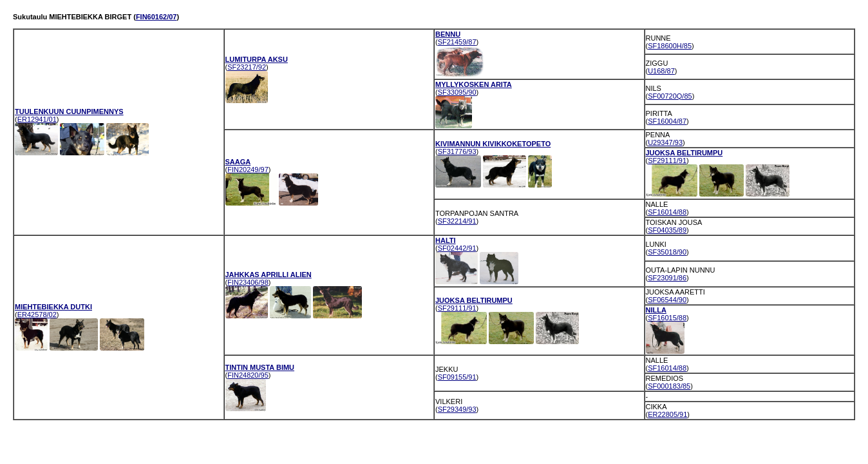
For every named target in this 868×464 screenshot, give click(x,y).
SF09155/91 (457, 377)
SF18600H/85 (670, 46)
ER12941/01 (37, 119)
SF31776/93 (457, 151)
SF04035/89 (667, 230)
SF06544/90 (667, 300)
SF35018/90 (667, 252)
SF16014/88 (667, 212)
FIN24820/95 (248, 375)
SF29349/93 (457, 409)
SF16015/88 (667, 318)
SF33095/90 (457, 92)
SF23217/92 (247, 67)
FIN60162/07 (156, 17)
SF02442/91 (457, 248)
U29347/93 (665, 142)
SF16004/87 (667, 121)
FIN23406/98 (248, 282)
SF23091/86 (667, 278)
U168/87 (661, 71)
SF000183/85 (669, 386)
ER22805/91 (667, 414)
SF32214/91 (457, 221)
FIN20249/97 (248, 169)
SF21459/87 (457, 42)
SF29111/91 (667, 160)
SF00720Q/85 (670, 96)
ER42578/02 (37, 314)
